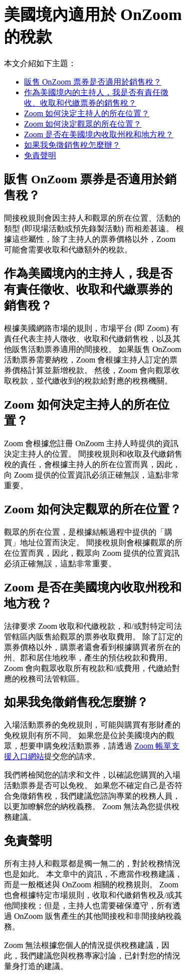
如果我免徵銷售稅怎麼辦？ (72, 145)
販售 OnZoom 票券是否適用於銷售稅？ (93, 82)
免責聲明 (40, 155)
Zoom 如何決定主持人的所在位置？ (87, 113)
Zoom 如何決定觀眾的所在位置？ (83, 124)
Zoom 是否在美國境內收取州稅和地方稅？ (99, 134)
